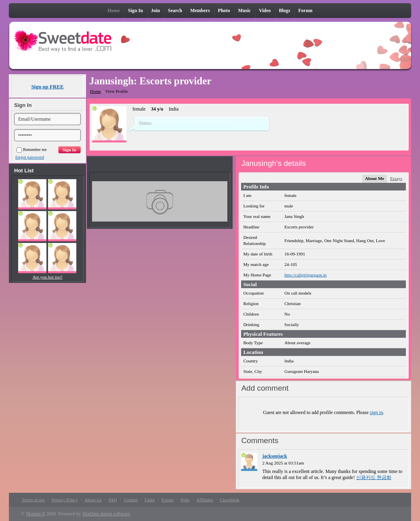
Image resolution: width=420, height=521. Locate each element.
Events (168, 500)
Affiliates (205, 500)
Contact (131, 500)
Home (96, 91)
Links (150, 500)
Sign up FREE (47, 87)
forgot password (30, 157)
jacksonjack (274, 456)
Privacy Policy (65, 500)
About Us (93, 500)
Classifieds (229, 500)
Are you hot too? (47, 277)
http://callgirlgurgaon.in (306, 275)
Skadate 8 (35, 514)
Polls (185, 500)
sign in (376, 412)
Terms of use (33, 500)
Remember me (32, 150)
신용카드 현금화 (374, 477)
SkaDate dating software (106, 514)
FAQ (113, 500)
